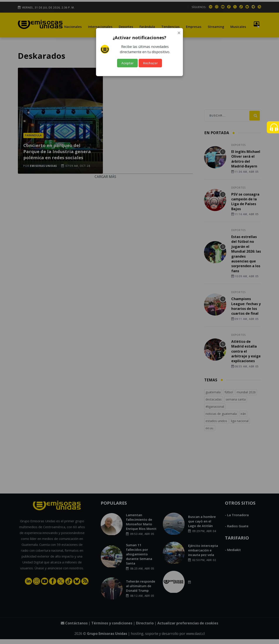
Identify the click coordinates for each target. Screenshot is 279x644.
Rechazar (150, 63)
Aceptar (128, 63)
